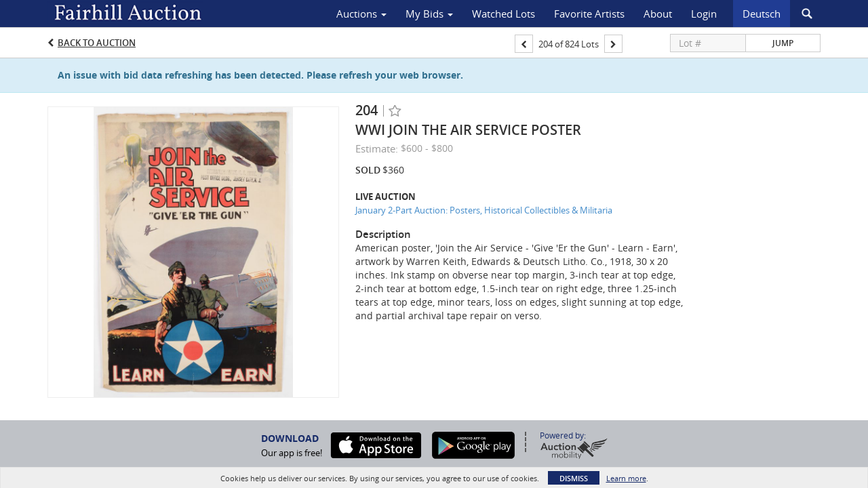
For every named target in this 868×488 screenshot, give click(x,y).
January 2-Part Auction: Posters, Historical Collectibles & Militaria (484, 210)
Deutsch (762, 14)
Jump (783, 43)
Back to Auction (97, 43)
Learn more (626, 478)
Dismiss (574, 478)
